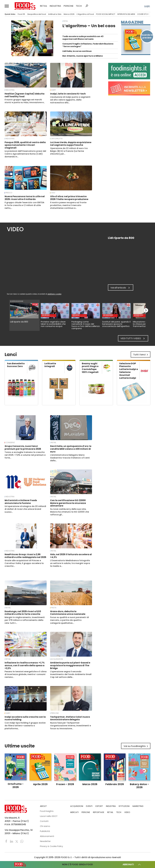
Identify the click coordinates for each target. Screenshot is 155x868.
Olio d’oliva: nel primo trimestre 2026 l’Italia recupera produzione (69, 198)
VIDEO (127, 812)
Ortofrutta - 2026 (16, 786)
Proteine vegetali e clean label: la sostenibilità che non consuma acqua (53, 324)
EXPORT (99, 806)
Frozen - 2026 (65, 784)
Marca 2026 (69, 14)
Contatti (44, 821)
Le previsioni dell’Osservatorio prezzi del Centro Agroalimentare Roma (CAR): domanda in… (25, 154)
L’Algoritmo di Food (85, 14)
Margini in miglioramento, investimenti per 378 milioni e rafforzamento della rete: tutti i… (25, 620)
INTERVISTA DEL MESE (126, 14)
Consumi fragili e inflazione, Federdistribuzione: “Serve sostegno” (88, 45)
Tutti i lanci (141, 355)
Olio (53, 193)
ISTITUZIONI (124, 806)
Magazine (132, 22)
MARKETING (138, 806)
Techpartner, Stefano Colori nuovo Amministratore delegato (70, 718)
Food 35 (21, 14)
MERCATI (74, 812)
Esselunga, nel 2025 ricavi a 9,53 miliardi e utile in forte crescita (23, 613)
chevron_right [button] (146, 310)
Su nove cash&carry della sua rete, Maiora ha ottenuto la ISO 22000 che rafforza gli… (70, 512)
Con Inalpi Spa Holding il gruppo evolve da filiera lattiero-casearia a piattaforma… (25, 726)
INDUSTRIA (55, 6)
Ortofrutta (57, 139)
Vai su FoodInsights (136, 746)
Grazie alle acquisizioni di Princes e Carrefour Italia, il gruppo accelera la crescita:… (24, 563)
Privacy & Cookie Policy (51, 846)
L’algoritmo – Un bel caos (89, 26)
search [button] (87, 6)
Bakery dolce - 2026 (139, 786)
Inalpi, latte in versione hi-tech (68, 94)
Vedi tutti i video (133, 338)
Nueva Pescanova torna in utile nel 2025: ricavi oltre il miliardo (25, 198)
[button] (7, 6)
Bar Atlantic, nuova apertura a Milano (83, 56)
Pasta (54, 608)
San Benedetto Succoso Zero (16, 365)
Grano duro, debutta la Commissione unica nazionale (68, 613)
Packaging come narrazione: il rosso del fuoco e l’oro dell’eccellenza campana (86, 325)
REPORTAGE (99, 812)
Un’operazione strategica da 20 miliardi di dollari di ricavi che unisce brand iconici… (25, 509)
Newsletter (45, 841)
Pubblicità (45, 831)
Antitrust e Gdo (55, 14)
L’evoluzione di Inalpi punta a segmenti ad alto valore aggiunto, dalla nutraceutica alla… (70, 100)
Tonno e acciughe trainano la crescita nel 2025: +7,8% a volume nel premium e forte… (25, 455)
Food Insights (47, 811)
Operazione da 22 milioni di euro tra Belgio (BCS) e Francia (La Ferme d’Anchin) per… (69, 151)
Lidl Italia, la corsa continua (77, 51)
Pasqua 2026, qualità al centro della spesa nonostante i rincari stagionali (25, 145)
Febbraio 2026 (115, 784)
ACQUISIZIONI (57, 659)
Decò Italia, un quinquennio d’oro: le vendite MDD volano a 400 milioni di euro (71, 449)
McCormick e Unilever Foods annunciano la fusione (21, 502)
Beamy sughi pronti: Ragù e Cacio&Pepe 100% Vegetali (90, 368)
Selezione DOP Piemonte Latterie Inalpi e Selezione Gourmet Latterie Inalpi (129, 371)
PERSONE (68, 6)
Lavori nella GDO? (49, 816)
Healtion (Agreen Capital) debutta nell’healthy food (25, 95)
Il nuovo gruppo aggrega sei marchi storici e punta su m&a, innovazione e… (25, 101)
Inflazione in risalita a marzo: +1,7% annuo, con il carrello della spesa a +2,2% (25, 665)
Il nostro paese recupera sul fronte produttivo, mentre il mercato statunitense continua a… (68, 205)
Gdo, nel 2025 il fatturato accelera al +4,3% (71, 556)
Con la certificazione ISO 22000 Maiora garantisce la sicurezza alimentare (68, 503)
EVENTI (89, 806)
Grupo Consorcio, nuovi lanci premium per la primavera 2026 (23, 448)
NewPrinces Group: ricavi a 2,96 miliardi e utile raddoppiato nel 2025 (25, 556)
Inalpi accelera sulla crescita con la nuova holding (25, 718)
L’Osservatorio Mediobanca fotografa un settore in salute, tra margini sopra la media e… (70, 563)
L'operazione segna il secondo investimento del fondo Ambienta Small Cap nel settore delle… (71, 674)
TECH (79, 6)
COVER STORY (143, 14)
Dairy (53, 90)
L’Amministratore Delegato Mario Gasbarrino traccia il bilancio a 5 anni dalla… (70, 458)
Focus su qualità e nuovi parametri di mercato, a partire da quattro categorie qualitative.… (69, 620)
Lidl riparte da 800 (19, 322)
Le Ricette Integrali (50, 365)
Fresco (9, 193)
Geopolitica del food (37, 14)
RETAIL (43, 6)
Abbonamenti (47, 836)
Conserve (10, 443)
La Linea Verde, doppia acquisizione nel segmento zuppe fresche (71, 144)
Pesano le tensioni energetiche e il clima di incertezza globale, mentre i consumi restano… (26, 674)
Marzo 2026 (90, 784)
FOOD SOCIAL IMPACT (106, 14)
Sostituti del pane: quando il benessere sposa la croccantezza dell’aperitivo (116, 324)
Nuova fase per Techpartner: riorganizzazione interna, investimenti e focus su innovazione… (71, 726)
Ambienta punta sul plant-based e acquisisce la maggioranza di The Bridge (70, 665)
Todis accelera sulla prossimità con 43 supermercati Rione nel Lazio (83, 38)
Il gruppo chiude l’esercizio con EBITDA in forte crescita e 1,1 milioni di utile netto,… (24, 205)
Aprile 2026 (40, 784)
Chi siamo (45, 826)
